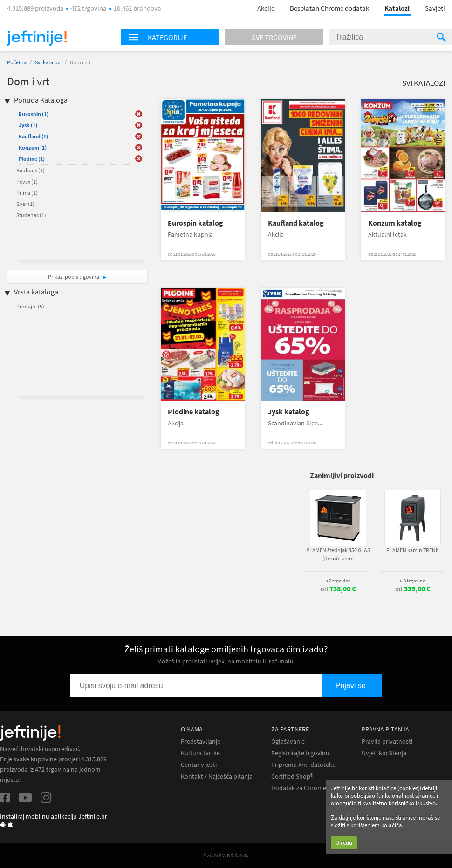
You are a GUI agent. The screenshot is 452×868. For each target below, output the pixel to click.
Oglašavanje (288, 742)
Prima (27, 193)
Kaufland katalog (296, 223)
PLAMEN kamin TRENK (413, 550)
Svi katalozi (48, 62)
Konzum (33, 147)
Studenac (31, 215)
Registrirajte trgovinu (300, 753)
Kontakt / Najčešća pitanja (217, 776)
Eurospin (34, 114)
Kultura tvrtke (200, 753)
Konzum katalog (395, 223)
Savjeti (435, 8)
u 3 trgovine (412, 581)
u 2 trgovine (338, 581)
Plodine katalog (194, 412)
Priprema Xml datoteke (303, 765)
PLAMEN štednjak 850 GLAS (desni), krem (338, 554)
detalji (429, 788)
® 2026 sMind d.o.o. (226, 855)
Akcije (266, 8)
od (338, 589)
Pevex (27, 181)
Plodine (32, 159)
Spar (25, 204)
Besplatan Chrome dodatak (329, 8)
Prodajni (30, 306)
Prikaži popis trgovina (74, 277)
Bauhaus (31, 170)
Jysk (28, 125)
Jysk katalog (289, 412)
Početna (17, 62)
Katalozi (397, 8)
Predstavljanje (201, 742)
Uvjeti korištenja (384, 753)
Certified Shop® (292, 776)
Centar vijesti (199, 765)
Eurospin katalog (195, 223)
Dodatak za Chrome (299, 788)
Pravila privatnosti (387, 742)
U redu (344, 843)
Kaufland (33, 136)
